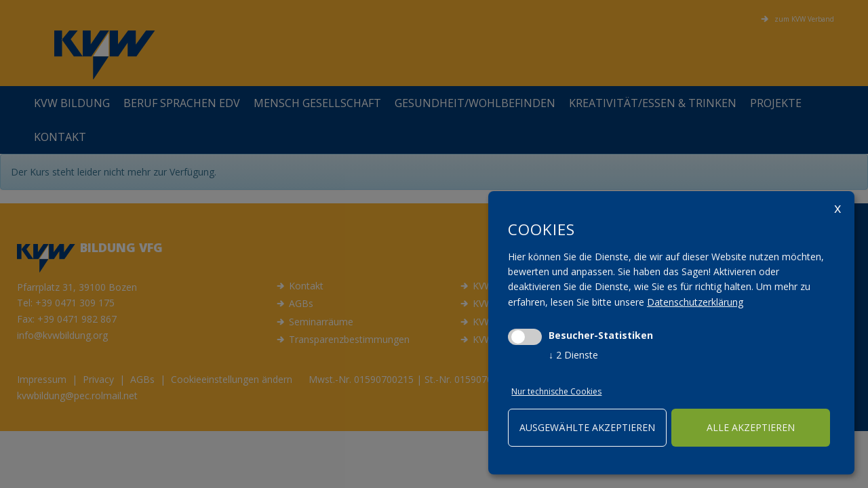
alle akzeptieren (751, 427)
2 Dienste (573, 355)
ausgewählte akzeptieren (587, 427)
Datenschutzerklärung (695, 302)
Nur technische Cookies (556, 391)
